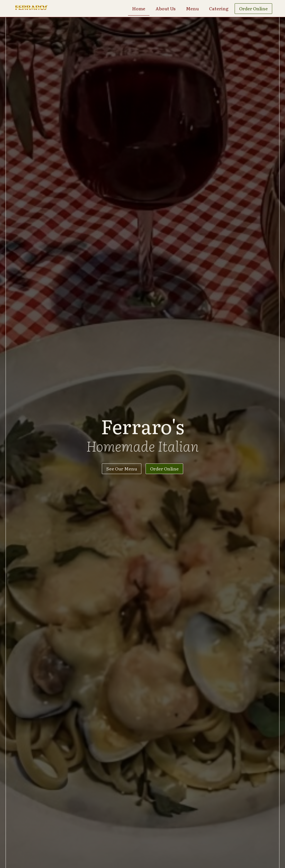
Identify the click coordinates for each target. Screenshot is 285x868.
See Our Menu (122, 468)
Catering (219, 8)
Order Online (253, 8)
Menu (192, 8)
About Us (166, 8)
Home (139, 8)
